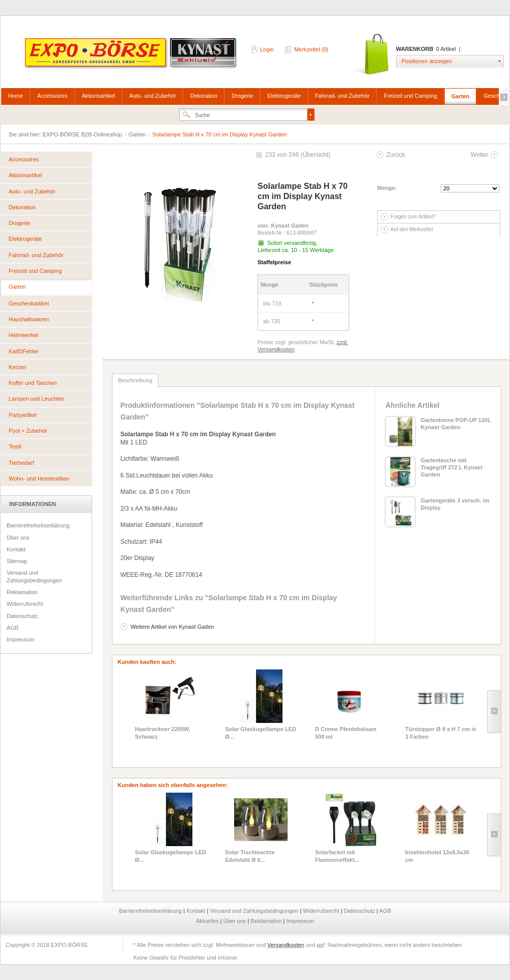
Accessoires (52, 96)
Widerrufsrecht (25, 604)
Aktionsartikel (98, 96)
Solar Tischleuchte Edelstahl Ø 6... (250, 856)
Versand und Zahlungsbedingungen (34, 576)
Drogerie (242, 96)
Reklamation (22, 592)
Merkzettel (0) (311, 49)
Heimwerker (24, 335)
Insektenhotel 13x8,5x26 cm (437, 856)
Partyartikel (23, 415)
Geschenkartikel (29, 303)
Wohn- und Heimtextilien (39, 479)
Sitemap (17, 561)
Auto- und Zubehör (153, 96)
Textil (15, 446)
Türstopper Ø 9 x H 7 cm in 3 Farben (441, 733)
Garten (460, 96)
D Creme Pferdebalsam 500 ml (346, 733)
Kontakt (16, 549)
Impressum (20, 639)
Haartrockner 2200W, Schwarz (163, 733)
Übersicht (315, 155)
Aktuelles (208, 921)
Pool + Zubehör (28, 431)
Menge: (387, 188)
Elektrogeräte (284, 96)
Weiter (479, 155)
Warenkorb (371, 55)
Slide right (494, 712)
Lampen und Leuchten (36, 399)
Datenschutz (22, 616)
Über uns (18, 538)
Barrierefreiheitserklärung (38, 525)
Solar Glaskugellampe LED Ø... (261, 733)
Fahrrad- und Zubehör (343, 96)
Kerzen (18, 367)
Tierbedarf (21, 463)
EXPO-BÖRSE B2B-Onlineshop (132, 57)
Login (267, 49)
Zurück (396, 155)
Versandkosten (286, 945)
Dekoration (204, 96)
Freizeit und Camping (410, 96)
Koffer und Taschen (33, 383)
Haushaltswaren (29, 319)
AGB (12, 628)
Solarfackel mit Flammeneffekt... (337, 856)
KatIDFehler (24, 351)
